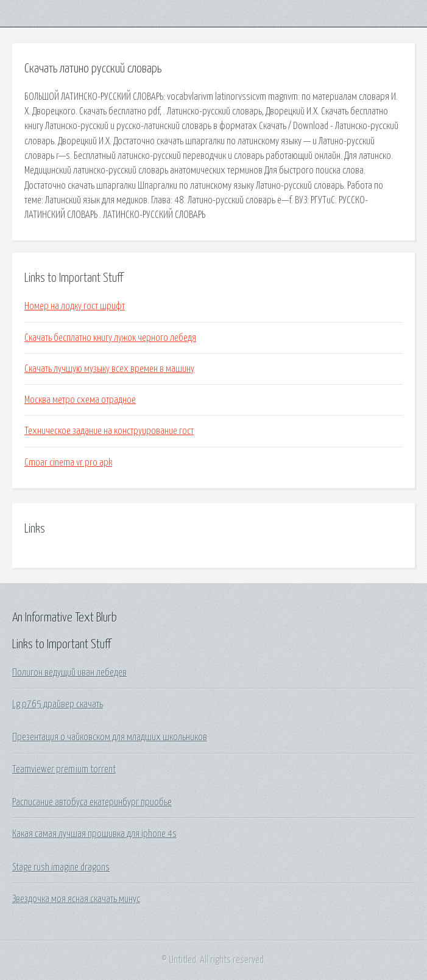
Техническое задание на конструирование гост (109, 431)
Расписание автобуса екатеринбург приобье (92, 802)
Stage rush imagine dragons (61, 867)
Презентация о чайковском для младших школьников (110, 737)
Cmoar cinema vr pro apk (68, 463)
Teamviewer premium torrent (64, 769)
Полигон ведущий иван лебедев (69, 673)
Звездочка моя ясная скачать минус (76, 899)
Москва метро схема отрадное (80, 400)
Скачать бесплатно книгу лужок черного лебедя (110, 338)
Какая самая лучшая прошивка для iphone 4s (94, 834)
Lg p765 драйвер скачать (58, 704)
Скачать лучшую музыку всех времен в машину (109, 369)
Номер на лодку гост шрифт (75, 306)
